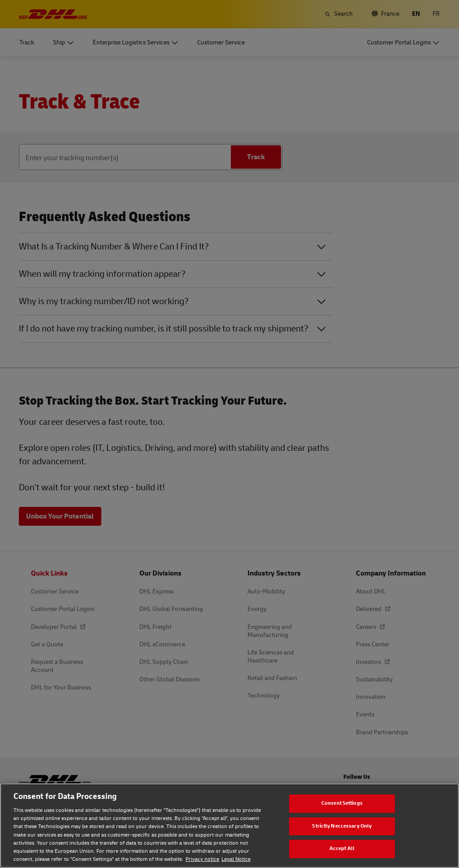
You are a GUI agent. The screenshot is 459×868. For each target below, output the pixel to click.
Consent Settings (342, 803)
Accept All (342, 848)
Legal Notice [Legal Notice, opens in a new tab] (236, 859)
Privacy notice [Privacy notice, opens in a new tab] (202, 859)
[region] (229, 826)
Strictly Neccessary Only (342, 826)
